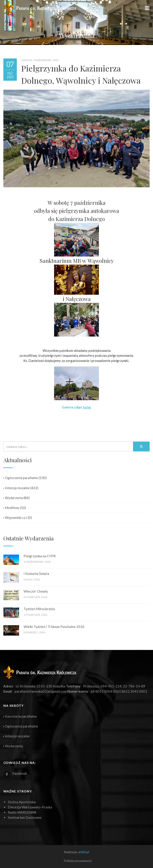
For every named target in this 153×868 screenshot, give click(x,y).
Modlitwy (11, 508)
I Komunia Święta (36, 573)
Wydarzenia (13, 498)
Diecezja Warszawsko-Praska (30, 807)
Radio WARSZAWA (22, 812)
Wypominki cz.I (15, 518)
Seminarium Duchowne (25, 817)
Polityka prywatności (78, 861)
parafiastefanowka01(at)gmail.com (41, 691)
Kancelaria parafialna (20, 716)
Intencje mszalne (16, 488)
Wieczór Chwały (36, 591)
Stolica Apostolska (22, 802)
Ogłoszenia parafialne (21, 478)
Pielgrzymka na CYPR (40, 556)
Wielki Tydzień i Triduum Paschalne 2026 (54, 627)
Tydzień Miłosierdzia (39, 609)
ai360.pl (84, 852)
